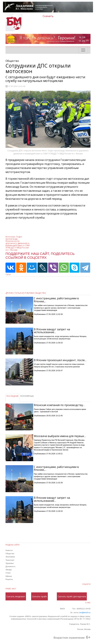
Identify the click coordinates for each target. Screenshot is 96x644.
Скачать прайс (39, 596)
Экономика (10, 557)
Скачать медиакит (16, 596)
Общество (10, 554)
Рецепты (9, 579)
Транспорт (10, 560)
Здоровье (10, 563)
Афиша (9, 576)
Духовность (10, 566)
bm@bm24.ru (85, 612)
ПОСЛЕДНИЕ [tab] (12, 396)
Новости (9, 550)
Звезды (9, 570)
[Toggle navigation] (83, 50)
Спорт (8, 573)
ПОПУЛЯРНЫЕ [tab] (27, 396)
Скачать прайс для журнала (72, 596)
